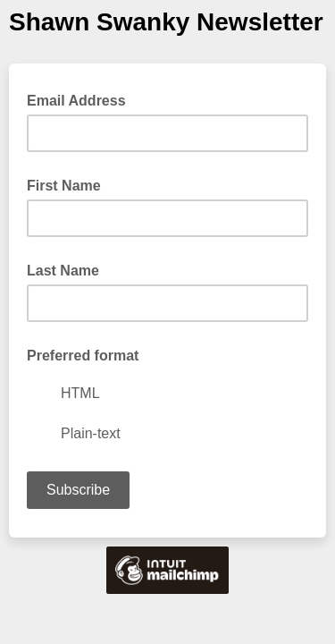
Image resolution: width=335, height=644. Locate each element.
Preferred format (83, 356)
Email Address (82, 99)
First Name (64, 186)
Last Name (63, 271)
